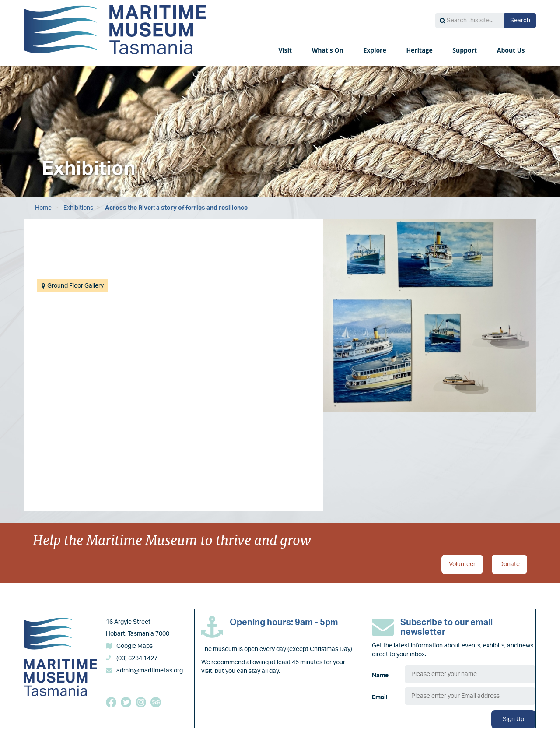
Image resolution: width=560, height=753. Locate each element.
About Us (512, 50)
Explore (375, 50)
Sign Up (513, 719)
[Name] (470, 674)
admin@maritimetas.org (150, 671)
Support (465, 50)
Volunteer (462, 564)
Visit (286, 50)
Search (520, 21)
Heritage (420, 50)
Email (380, 697)
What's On (329, 50)
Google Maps (135, 646)
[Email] (470, 696)
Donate (509, 564)
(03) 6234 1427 (137, 658)
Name (380, 676)
